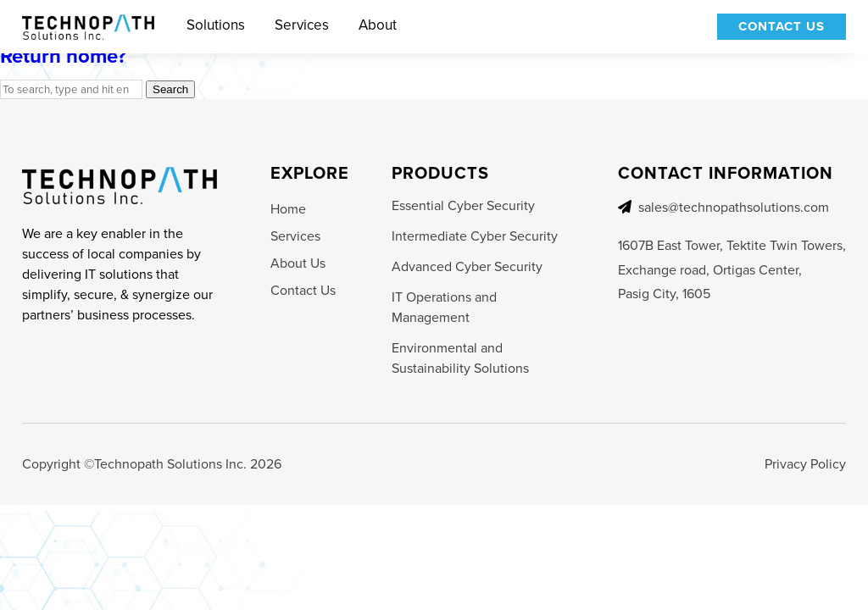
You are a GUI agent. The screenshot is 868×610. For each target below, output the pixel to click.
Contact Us (782, 26)
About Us (298, 263)
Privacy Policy (805, 464)
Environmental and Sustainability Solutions (460, 358)
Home (288, 209)
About (378, 25)
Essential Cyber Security (463, 205)
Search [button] (170, 89)
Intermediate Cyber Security (475, 236)
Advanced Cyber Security (467, 266)
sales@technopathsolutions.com (734, 207)
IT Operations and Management (444, 307)
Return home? (63, 56)
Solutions (216, 25)
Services (302, 25)
